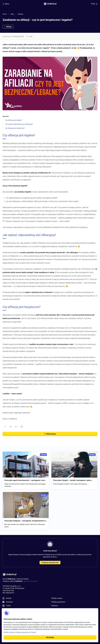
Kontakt (9, 598)
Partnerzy (55, 606)
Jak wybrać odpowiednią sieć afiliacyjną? (19, 124)
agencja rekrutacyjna (31, 581)
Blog (12, 14)
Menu (6, 4)
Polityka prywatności (58, 602)
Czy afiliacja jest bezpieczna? (15, 128)
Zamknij (33, 632)
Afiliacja (20, 14)
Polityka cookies (57, 598)
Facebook (9, 602)
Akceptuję (50, 637)
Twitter (8, 606)
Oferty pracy (50, 434)
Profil (94, 4)
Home (5, 14)
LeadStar (19, 400)
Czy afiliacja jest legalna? (14, 120)
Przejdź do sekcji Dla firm (50, 563)
